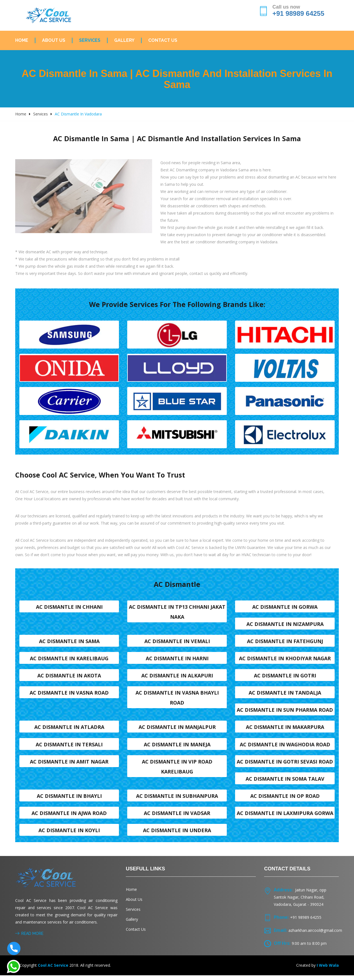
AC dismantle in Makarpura (285, 730)
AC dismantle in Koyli (69, 835)
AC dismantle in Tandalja (285, 695)
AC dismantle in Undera (177, 835)
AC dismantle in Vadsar (177, 817)
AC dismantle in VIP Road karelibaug (177, 770)
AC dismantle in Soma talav (285, 782)
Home (22, 40)
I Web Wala (328, 970)
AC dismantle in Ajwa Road (69, 817)
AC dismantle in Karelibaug (69, 660)
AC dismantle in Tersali (69, 747)
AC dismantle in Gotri (285, 678)
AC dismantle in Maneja (177, 747)
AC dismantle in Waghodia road (285, 747)
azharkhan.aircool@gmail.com (315, 935)
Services (90, 40)
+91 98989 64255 (298, 13)
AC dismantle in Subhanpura (177, 800)
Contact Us (163, 40)
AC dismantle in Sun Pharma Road (285, 713)
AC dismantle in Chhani (69, 608)
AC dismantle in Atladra (69, 730)
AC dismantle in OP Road (285, 800)
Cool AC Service (53, 970)
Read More (29, 938)
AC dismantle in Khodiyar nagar (285, 660)
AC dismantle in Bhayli (69, 800)
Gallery (124, 40)
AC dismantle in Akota (69, 678)
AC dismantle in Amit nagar (69, 765)
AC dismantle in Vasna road (69, 695)
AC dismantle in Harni (177, 660)
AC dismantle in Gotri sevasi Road (285, 765)
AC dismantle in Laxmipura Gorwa (285, 817)
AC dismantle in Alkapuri (177, 678)
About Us (54, 40)
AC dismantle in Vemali (177, 643)
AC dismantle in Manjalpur (177, 730)
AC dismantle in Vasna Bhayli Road (177, 700)
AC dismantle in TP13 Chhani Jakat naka (177, 613)
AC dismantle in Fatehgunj (285, 643)
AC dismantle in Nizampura (285, 625)
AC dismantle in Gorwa (285, 608)
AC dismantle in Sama (69, 643)
